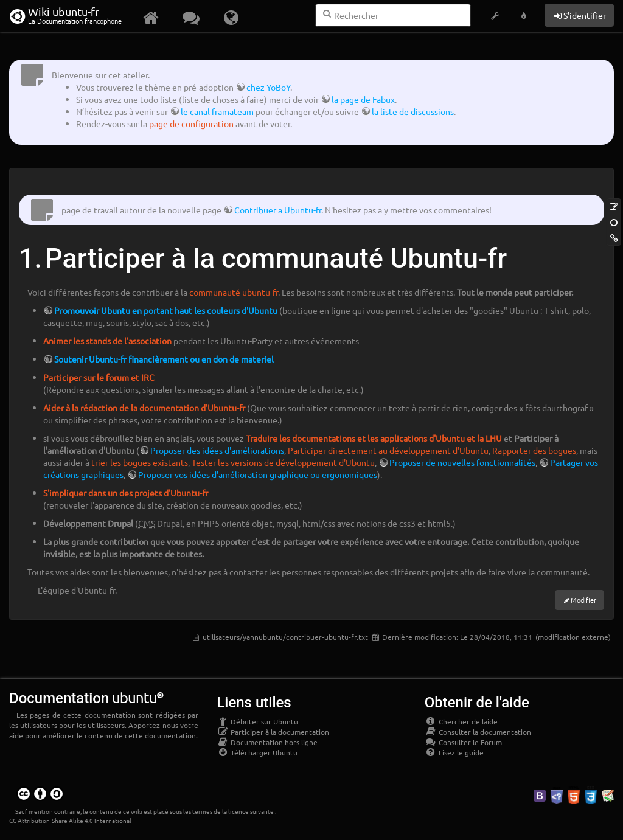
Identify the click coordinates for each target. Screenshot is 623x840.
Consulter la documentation (478, 732)
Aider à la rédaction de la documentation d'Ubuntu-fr (144, 408)
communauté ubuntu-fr (234, 292)
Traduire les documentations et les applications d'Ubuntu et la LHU (374, 438)
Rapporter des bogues (534, 450)
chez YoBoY (268, 87)
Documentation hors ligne (267, 742)
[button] (495, 16)
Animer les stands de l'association (107, 341)
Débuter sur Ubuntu (257, 721)
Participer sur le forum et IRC (99, 377)
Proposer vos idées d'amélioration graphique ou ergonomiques (258, 474)
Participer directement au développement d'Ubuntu (388, 450)
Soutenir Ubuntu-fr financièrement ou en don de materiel (164, 359)
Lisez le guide (454, 752)
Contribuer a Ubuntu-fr (278, 210)
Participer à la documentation (273, 732)
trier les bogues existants (140, 462)
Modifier (583, 600)
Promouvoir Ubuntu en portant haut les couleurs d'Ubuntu (166, 310)
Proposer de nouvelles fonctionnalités (462, 462)
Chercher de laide (461, 721)
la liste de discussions (413, 111)
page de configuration (191, 123)
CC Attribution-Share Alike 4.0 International (70, 820)
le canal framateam (217, 111)
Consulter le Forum (463, 742)
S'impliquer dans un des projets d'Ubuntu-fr (126, 493)
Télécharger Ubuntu (257, 752)
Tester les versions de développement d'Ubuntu (283, 462)
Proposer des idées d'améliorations (217, 450)
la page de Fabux (363, 99)
